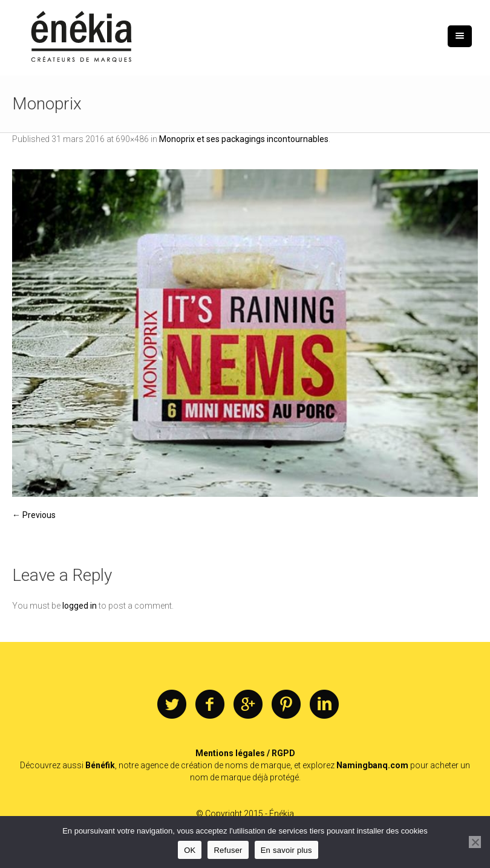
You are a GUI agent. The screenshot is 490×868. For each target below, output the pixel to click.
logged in (80, 606)
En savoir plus (286, 850)
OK (190, 850)
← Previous (34, 515)
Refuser (228, 850)
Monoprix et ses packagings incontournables (244, 139)
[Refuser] (475, 842)
